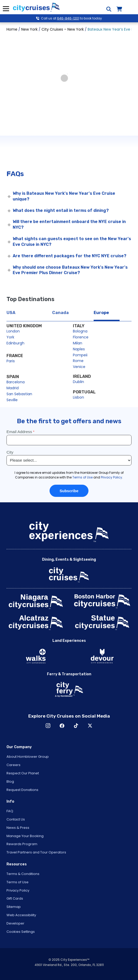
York (10, 337)
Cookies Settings (21, 932)
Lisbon (78, 397)
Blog (10, 781)
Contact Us (16, 819)
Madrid (13, 388)
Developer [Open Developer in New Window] (15, 923)
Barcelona (16, 382)
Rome (78, 361)
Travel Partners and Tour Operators (36, 852)
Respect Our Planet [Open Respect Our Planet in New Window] (23, 773)
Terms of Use (18, 882)
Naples (79, 349)
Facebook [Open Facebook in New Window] (62, 726)
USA (11, 313)
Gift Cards (15, 898)
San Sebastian (19, 394)
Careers (13, 765)
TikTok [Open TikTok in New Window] (76, 726)
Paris (11, 361)
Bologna (80, 331)
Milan (78, 343)
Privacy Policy (18, 890)
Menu (6, 9)
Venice (79, 367)
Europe (101, 313)
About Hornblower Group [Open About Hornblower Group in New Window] (28, 757)
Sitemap (14, 907)
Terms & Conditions (23, 874)
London (13, 331)
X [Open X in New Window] (90, 726)
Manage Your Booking (25, 836)
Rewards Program (22, 844)
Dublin (78, 382)
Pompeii (80, 355)
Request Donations (22, 790)
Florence (81, 337)
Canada (60, 313)
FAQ (10, 811)
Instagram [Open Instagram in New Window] (48, 726)
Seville (12, 400)
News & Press (18, 828)
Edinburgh (15, 343)
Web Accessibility (21, 915)
